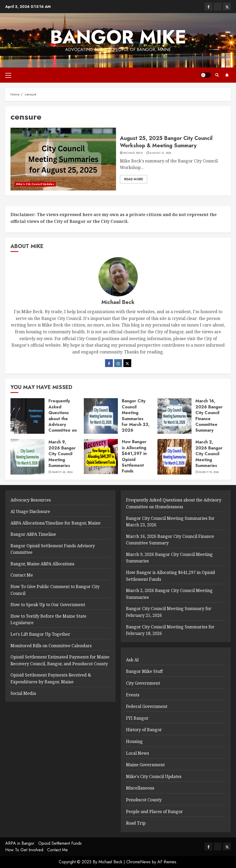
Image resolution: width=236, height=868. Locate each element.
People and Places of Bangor (154, 811)
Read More (134, 179)
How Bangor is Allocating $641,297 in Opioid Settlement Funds (134, 456)
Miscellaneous (140, 788)
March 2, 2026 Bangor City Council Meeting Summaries (209, 454)
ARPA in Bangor (20, 843)
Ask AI (132, 660)
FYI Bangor (137, 718)
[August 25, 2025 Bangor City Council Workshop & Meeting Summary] (63, 159)
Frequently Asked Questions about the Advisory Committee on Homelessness (63, 418)
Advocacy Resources (31, 500)
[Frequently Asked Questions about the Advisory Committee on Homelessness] (28, 416)
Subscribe (227, 75)
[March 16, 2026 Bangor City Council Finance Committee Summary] (174, 416)
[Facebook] (109, 363)
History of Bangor (144, 730)
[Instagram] (118, 363)
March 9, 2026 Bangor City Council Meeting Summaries (62, 454)
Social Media (23, 693)
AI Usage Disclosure (30, 511)
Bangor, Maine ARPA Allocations (42, 564)
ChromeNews (138, 862)
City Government (143, 683)
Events (133, 695)
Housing (134, 741)
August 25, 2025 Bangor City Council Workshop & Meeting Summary (166, 142)
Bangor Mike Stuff (144, 671)
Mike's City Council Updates (35, 184)
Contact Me (22, 575)
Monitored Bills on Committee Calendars (51, 646)
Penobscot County (144, 800)
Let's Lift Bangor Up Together (40, 634)
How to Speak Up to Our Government (48, 605)
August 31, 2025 (161, 153)
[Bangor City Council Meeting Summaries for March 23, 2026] (101, 416)
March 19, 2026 (209, 472)
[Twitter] (127, 363)
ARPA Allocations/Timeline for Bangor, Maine (56, 523)
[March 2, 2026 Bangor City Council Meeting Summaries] (174, 457)
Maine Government (145, 765)
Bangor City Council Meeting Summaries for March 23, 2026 (136, 416)
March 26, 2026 (62, 472)
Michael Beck (133, 153)
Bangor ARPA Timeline (33, 534)
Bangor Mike (118, 37)
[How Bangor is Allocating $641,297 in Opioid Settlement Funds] (101, 457)
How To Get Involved (24, 850)
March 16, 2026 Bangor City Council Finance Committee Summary (209, 416)
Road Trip (136, 823)
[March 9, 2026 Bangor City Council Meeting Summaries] (28, 457)
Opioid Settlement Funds (60, 843)
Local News (138, 753)
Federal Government (147, 706)
